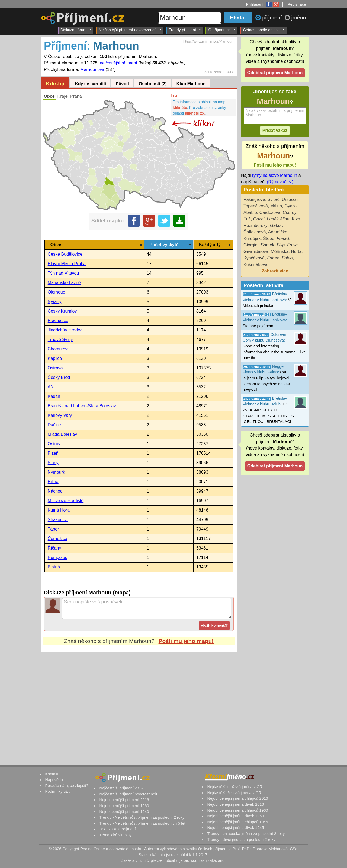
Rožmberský (256, 225)
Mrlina (276, 206)
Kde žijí (55, 84)
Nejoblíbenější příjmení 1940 (124, 812)
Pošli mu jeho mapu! (186, 641)
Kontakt (52, 774)
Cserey (290, 212)
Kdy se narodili (90, 84)
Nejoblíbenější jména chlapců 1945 (237, 822)
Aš (50, 387)
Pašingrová (254, 199)
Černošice (57, 539)
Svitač (274, 199)
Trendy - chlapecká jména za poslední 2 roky (246, 834)
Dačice (54, 425)
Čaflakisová (255, 232)
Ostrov (54, 444)
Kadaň (54, 396)
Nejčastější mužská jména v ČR (235, 787)
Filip (281, 245)
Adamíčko (278, 232)
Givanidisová (256, 251)
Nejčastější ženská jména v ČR (234, 793)
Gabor (276, 225)
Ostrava (55, 368)
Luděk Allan (278, 219)
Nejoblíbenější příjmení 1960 (124, 806)
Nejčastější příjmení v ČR (121, 788)
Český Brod (59, 377)
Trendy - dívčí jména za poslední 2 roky (241, 840)
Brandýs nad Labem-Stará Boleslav (82, 406)
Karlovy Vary (60, 415)
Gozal (259, 219)
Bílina (53, 482)
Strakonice (58, 520)
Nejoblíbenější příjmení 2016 (124, 800)
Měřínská (280, 251)
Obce (49, 96)
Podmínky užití (58, 791)
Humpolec (57, 557)
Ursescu (290, 199)
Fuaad (283, 238)
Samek (268, 245)
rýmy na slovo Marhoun (275, 175)
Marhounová (92, 69)
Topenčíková (256, 206)
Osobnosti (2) (153, 84)
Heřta (296, 251)
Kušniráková (255, 264)
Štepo (269, 238)
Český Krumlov (62, 311)
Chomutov (58, 349)
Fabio (287, 258)
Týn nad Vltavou (63, 273)
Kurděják (252, 238)
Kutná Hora (59, 510)
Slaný (53, 463)
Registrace (297, 4)
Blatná (54, 567)
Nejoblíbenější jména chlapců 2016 (237, 798)
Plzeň (53, 453)
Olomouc (56, 292)
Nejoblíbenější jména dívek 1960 (235, 816)
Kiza (296, 219)
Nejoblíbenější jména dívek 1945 (235, 828)
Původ (122, 84)
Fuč (247, 219)
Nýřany (55, 302)
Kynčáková (254, 258)
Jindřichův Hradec (65, 330)
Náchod (55, 491)
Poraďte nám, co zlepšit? (67, 786)
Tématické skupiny (115, 835)
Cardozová (270, 212)
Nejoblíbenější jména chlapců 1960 (237, 810)
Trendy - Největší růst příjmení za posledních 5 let (142, 823)
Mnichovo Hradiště (66, 501)
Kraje (62, 96)
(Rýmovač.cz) (280, 182)
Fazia (292, 245)
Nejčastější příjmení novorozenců (130, 30)
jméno (299, 18)
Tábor (53, 529)
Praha (76, 96)
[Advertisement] (139, 703)
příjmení (273, 18)
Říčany (54, 548)
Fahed (273, 258)
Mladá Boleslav (62, 434)
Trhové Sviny (60, 339)
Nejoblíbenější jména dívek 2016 (235, 804)
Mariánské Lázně (64, 283)
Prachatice (58, 321)
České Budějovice (65, 254)
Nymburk (56, 472)
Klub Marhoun (191, 84)
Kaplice (55, 358)
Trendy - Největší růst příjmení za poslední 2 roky (142, 817)
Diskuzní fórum (76, 30)
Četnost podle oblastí (264, 30)
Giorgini (251, 245)
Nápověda (54, 780)
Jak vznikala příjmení (117, 829)
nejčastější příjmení (118, 63)
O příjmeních (222, 30)
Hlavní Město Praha (67, 264)
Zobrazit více (275, 271)
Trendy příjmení (185, 30)
